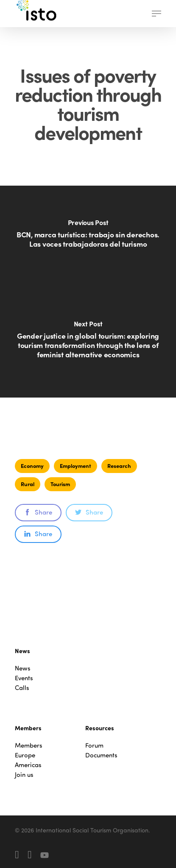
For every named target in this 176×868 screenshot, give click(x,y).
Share (38, 512)
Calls (22, 688)
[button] (156, 14)
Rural (28, 484)
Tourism (60, 484)
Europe (25, 755)
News (23, 668)
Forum (94, 745)
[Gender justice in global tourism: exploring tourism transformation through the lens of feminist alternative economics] (88, 345)
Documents (101, 755)
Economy (32, 466)
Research (119, 466)
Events (24, 678)
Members (29, 745)
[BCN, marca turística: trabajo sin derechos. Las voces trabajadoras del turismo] (88, 239)
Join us (24, 775)
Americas (28, 765)
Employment (75, 466)
